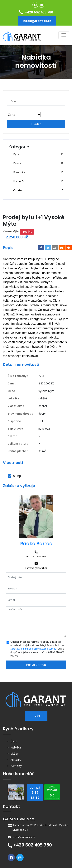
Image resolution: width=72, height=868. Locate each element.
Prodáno (27, 232)
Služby (14, 754)
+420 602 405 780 (36, 12)
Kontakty (16, 766)
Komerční (19, 181)
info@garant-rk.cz (37, 21)
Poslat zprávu (36, 665)
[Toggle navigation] (64, 35)
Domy (17, 163)
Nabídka (16, 747)
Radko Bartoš (36, 544)
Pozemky (19, 172)
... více (36, 716)
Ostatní (18, 190)
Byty (16, 154)
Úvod (14, 741)
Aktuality (16, 760)
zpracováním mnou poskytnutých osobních (34, 649)
